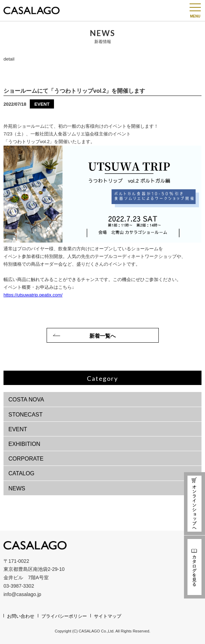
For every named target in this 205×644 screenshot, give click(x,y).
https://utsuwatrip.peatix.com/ (33, 295)
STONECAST (26, 415)
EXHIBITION (24, 444)
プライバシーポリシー (64, 616)
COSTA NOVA (26, 400)
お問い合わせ (21, 616)
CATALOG (21, 473)
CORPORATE (26, 459)
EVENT (18, 429)
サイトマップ (108, 616)
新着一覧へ (102, 336)
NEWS (17, 488)
